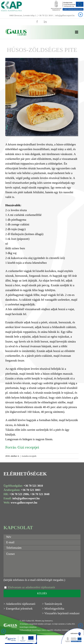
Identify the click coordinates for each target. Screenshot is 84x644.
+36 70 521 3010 (33, 486)
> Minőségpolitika (53, 609)
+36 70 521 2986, (19, 494)
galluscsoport (28, 498)
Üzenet (42, 564)
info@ (16, 498)
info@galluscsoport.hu (65, 15)
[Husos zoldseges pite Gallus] (42, 97)
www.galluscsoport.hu (24, 503)
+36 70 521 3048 (40, 494)
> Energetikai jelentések (18, 609)
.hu (38, 498)
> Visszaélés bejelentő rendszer (61, 613)
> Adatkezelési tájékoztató (19, 604)
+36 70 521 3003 (31, 490)
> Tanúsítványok (52, 604)
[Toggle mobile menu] (77, 32)
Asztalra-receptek (29, 456)
